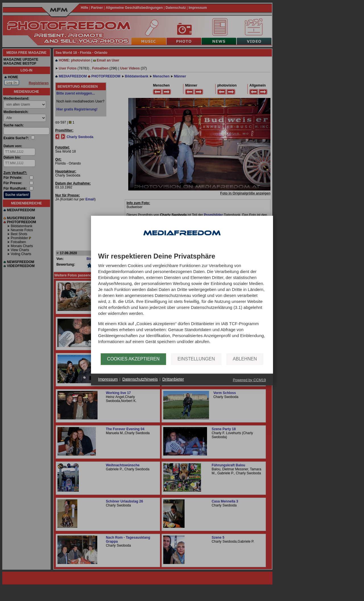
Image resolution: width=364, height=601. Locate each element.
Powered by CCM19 (249, 380)
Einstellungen (196, 359)
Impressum (108, 379)
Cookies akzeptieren (134, 359)
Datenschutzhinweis (140, 379)
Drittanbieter (173, 379)
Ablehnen (245, 359)
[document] (182, 303)
